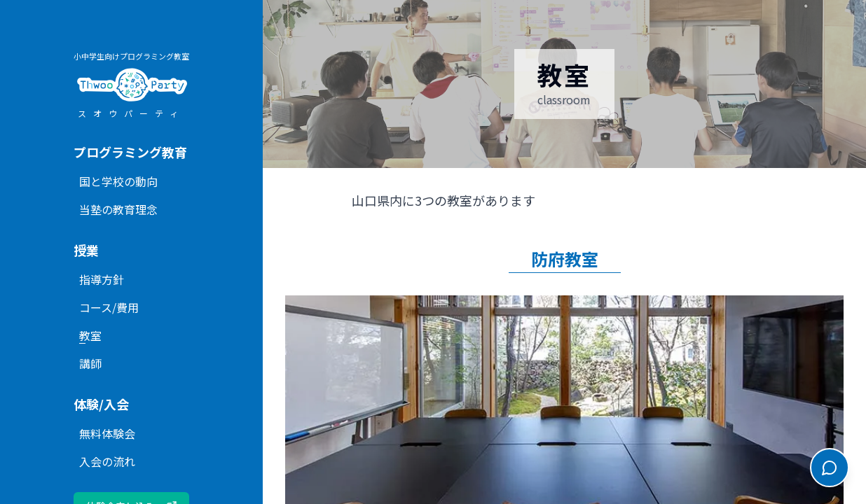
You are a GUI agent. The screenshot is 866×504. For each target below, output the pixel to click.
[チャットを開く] (830, 468)
